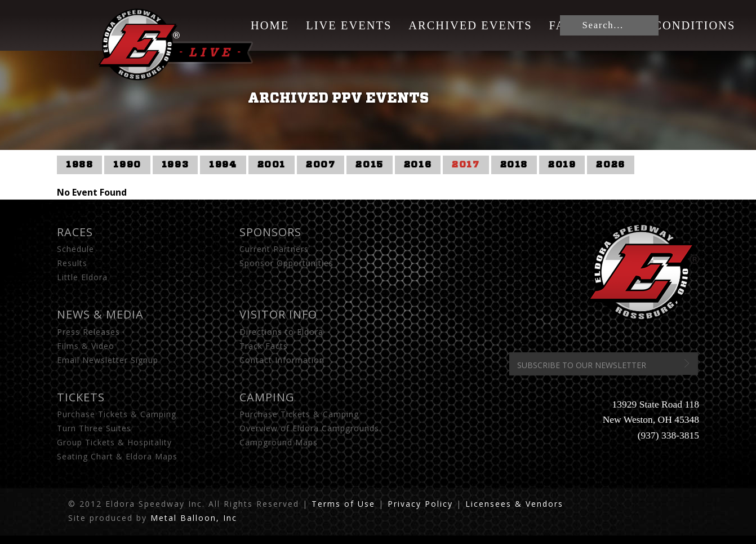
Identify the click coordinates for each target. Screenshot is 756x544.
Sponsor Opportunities (286, 263)
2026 (610, 165)
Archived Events (470, 25)
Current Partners (274, 249)
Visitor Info (278, 314)
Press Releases (88, 332)
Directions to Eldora (281, 332)
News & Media (100, 314)
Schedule (75, 249)
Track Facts (264, 346)
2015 (369, 165)
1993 (175, 165)
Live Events (349, 25)
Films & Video (86, 346)
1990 (127, 165)
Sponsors (270, 232)
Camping (267, 397)
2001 (272, 165)
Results (72, 263)
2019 (562, 165)
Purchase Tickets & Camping (117, 414)
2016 (418, 165)
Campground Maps (279, 442)
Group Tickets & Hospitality (114, 442)
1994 (223, 165)
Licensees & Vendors (514, 504)
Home (270, 25)
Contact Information (282, 360)
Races (75, 232)
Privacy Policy (420, 504)
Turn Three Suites (94, 428)
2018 (514, 165)
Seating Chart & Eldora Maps (117, 456)
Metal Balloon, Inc (194, 518)
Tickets (81, 397)
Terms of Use (343, 504)
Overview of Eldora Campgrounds (309, 428)
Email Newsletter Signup (108, 360)
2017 (466, 165)
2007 (321, 165)
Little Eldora (82, 277)
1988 (79, 165)
